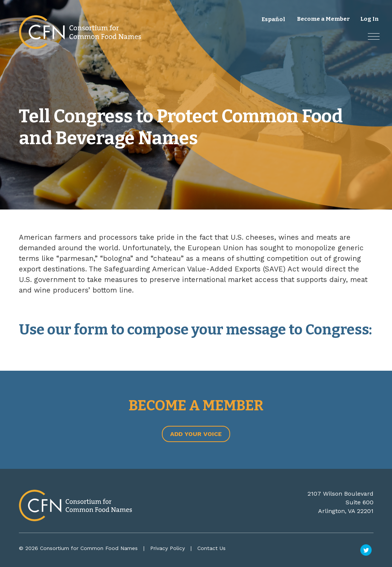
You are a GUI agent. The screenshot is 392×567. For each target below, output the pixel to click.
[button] (374, 36)
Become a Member (323, 19)
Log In (370, 19)
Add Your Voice (196, 434)
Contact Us (211, 548)
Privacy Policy (168, 548)
